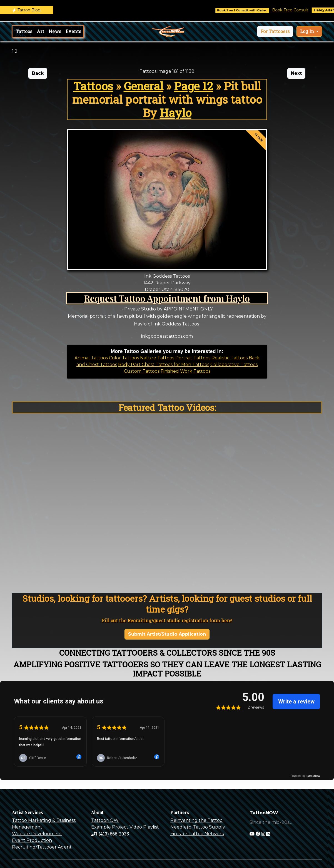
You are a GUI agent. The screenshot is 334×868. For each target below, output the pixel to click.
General (144, 86)
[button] (275, 31)
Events (73, 31)
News (55, 31)
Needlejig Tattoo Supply (198, 827)
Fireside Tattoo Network (197, 834)
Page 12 (194, 86)
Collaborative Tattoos (234, 365)
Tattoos (24, 31)
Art (40, 31)
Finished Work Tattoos (185, 371)
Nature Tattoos (157, 358)
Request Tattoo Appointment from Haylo (167, 298)
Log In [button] (308, 31)
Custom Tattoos (142, 371)
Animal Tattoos (91, 358)
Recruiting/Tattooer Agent (42, 847)
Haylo (176, 113)
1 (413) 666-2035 (110, 834)
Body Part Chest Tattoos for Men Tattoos (164, 365)
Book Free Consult (294, 10)
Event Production (32, 840)
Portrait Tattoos (193, 358)
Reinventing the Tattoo (196, 820)
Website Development (37, 834)
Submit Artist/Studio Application (167, 634)
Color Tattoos (124, 358)
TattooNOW (105, 820)
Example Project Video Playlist (125, 827)
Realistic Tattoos (230, 358)
